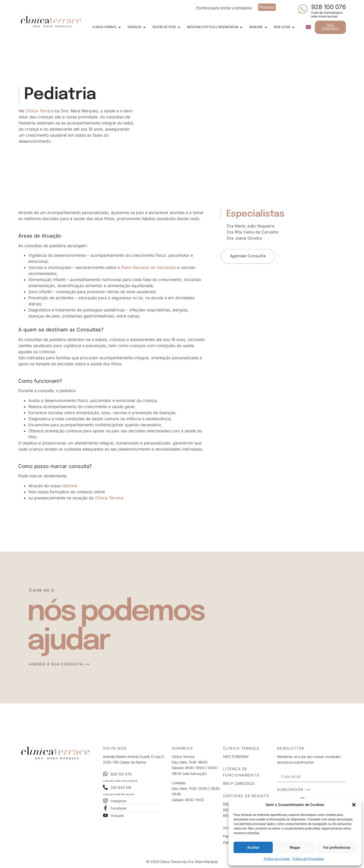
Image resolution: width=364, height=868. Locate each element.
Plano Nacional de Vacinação (149, 267)
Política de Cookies (277, 859)
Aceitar (253, 848)
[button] (354, 805)
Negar (295, 848)
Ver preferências (337, 848)
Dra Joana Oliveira (244, 238)
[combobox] (225, 7)
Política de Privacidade (308, 859)
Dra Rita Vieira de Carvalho (253, 232)
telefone (70, 486)
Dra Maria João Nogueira (251, 226)
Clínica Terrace (40, 109)
